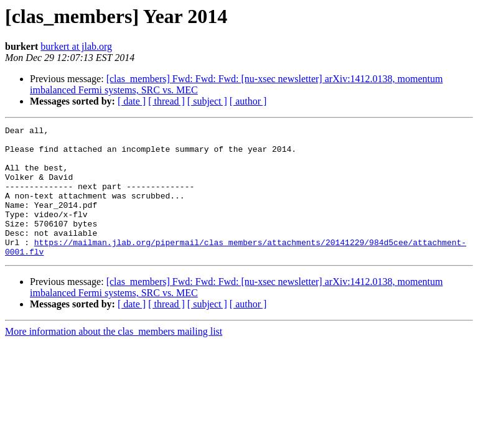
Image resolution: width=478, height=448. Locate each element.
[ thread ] (166, 101)
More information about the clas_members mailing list (114, 357)
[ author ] (248, 101)
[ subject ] (207, 101)
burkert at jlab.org (76, 46)
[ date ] (132, 101)
